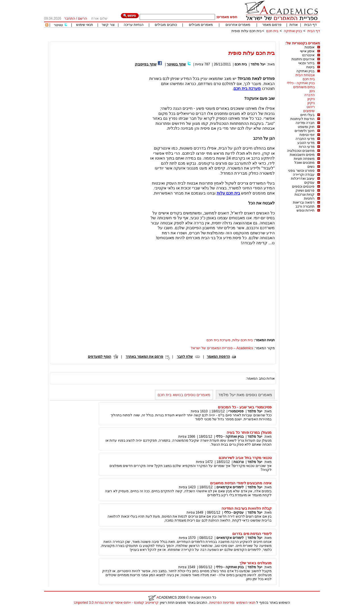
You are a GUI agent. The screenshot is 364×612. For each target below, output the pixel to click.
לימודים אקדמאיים (230, 487)
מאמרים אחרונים (238, 25)
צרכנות (239, 462)
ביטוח (310, 67)
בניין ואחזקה (292, 31)
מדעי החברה (305, 139)
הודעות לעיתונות (302, 119)
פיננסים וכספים (303, 187)
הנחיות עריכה (134, 25)
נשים (311, 167)
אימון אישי (307, 51)
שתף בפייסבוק (146, 64)
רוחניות (309, 199)
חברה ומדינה (305, 123)
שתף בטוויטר (176, 64)
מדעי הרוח (307, 147)
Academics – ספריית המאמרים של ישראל (222, 348)
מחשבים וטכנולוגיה (301, 151)
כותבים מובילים (166, 25)
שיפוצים (309, 111)
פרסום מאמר (272, 25)
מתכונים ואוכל (304, 163)
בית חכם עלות (243, 340)
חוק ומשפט (306, 127)
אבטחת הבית (305, 75)
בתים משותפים (304, 87)
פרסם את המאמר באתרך (144, 357)
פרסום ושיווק (305, 191)
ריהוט (311, 107)
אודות (294, 25)
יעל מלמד (258, 64)
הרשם (82, 18)
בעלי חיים (307, 115)
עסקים (309, 183)
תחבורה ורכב (305, 206)
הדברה (310, 95)
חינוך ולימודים (305, 131)
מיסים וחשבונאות (302, 155)
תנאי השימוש (246, 603)
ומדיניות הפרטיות (222, 603)
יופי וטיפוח (307, 135)
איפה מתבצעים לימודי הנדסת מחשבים (241, 483)
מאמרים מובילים (201, 25)
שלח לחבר (185, 357)
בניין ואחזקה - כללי (301, 83)
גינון (312, 91)
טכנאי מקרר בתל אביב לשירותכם (245, 458)
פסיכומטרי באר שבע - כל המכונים (245, 407)
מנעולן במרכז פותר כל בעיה (249, 432)
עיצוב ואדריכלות (303, 179)
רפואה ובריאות (304, 202)
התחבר (70, 18)
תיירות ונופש (306, 210)
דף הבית (311, 25)
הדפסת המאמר (218, 357)
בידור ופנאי (306, 63)
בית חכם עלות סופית (247, 31)
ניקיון (311, 99)
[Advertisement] (216, 39)
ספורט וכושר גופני (301, 171)
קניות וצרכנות (305, 195)
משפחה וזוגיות (304, 159)
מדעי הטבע (306, 143)
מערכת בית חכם (218, 340)
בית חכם (272, 31)
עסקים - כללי (234, 512)
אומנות (310, 47)
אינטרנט (308, 55)
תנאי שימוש (85, 25)
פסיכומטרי (236, 411)
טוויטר (58, 25)
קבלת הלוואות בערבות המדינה (247, 508)
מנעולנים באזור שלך (256, 563)
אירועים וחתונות (303, 59)
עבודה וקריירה (304, 175)
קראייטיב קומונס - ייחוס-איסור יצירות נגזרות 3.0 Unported (116, 603)
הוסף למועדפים (100, 357)
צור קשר (108, 25)
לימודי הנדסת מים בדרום (252, 534)
